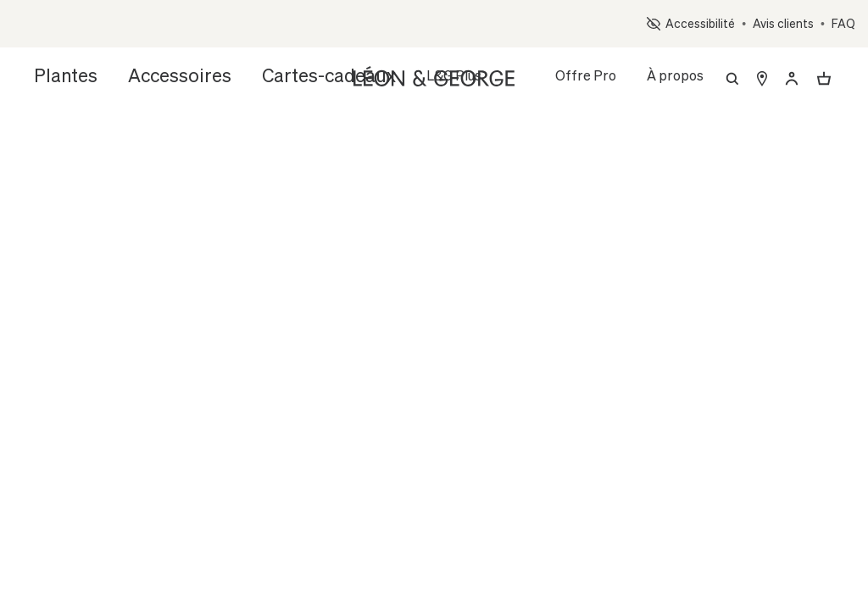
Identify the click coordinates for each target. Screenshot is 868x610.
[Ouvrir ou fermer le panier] (824, 79)
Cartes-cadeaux (267, 75)
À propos (675, 75)
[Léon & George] (434, 75)
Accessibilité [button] (691, 23)
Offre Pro (586, 75)
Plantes (58, 75)
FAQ (843, 23)
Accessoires (150, 75)
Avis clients (783, 23)
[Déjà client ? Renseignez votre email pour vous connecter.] (792, 79)
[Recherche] (732, 79)
